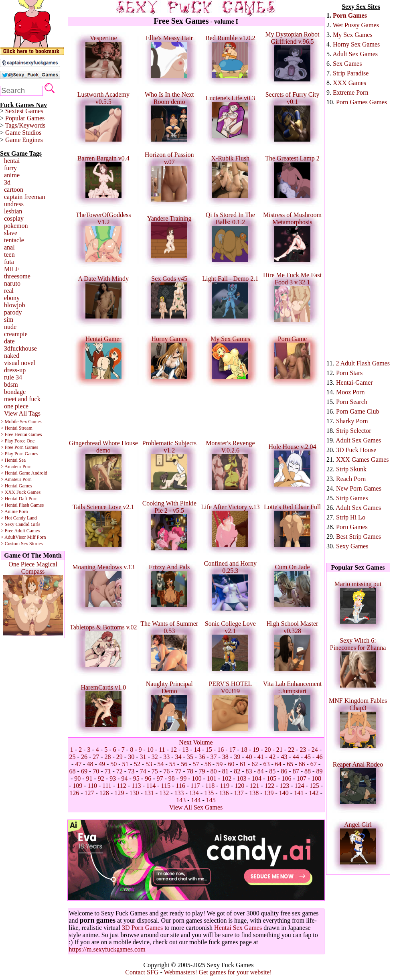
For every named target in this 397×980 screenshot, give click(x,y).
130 (134, 793)
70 (96, 771)
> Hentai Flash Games (22, 505)
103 (241, 778)
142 (314, 793)
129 (119, 793)
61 (243, 764)
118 (210, 786)
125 (314, 786)
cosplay (14, 218)
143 (181, 800)
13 (185, 750)
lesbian (13, 211)
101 (212, 778)
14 (197, 750)
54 (161, 764)
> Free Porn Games (19, 447)
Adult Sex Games (355, 54)
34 (178, 757)
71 (108, 771)
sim (9, 320)
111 (107, 786)
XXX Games (349, 83)
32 (155, 757)
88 (308, 771)
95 (136, 778)
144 (196, 800)
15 (209, 750)
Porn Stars (349, 373)
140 (284, 793)
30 (131, 757)
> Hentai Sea (13, 460)
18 (244, 750)
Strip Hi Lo (351, 517)
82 (237, 771)
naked (12, 356)
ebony (12, 298)
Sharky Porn (352, 421)
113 (136, 786)
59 (219, 764)
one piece (16, 406)
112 (121, 786)
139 (269, 793)
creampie (16, 334)
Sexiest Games (24, 111)
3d (7, 182)
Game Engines (24, 140)
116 (180, 786)
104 (257, 778)
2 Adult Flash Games (363, 363)
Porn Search (352, 402)
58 (208, 764)
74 (143, 771)
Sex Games (347, 64)
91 (89, 778)
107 (302, 778)
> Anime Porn (14, 511)
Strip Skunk (351, 469)
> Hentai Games (16, 486)
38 (225, 757)
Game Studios (23, 133)
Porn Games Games (362, 102)
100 (196, 778)
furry (10, 168)
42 (272, 757)
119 (224, 786)
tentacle (14, 240)
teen (9, 255)
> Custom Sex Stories (22, 544)
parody (13, 312)
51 (126, 764)
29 (120, 757)
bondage (15, 392)
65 (290, 764)
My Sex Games (353, 35)
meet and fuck (22, 399)
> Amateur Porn (16, 467)
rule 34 (13, 377)
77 (178, 771)
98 (172, 778)
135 (209, 793)
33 (166, 757)
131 (149, 793)
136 (224, 793)
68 (73, 771)
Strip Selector (354, 431)
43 (284, 757)
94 (125, 778)
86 (284, 771)
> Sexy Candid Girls (20, 524)
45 (308, 757)
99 (183, 778)
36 (202, 757)
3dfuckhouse (20, 348)
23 (303, 750)
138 (254, 793)
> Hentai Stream (17, 428)
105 (271, 778)
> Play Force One (18, 441)
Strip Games (352, 498)
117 (195, 786)
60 (231, 764)
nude (10, 327)
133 (179, 793)
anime (12, 175)
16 (221, 750)
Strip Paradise (351, 73)
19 (256, 750)
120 (239, 786)
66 (302, 764)
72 (120, 771)
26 (84, 757)
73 (131, 771)
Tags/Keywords (25, 125)
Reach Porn (351, 479)
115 (166, 786)
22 (291, 750)
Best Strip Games (359, 537)
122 (269, 786)
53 (149, 764)
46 (319, 757)
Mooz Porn (350, 392)
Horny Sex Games (356, 44)
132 (164, 793)
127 (89, 793)
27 (96, 757)
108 (316, 778)
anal (9, 247)
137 (239, 793)
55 (172, 764)
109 (77, 786)
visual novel (20, 363)
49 (102, 764)
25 (73, 757)
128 (104, 793)
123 (284, 786)
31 (143, 757)
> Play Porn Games (19, 454)
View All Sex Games (196, 807)
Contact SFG (142, 972)
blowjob (14, 305)
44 (296, 757)
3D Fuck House (356, 450)
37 (213, 757)
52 (137, 764)
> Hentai (9, 499)
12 (174, 750)
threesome (17, 276)
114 (151, 786)
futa (9, 262)
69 (84, 771)
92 (101, 778)
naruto (12, 283)
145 (211, 800)
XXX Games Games (363, 460)
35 (190, 757)
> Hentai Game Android (24, 473)
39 (237, 757)
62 (255, 764)
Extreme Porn (350, 92)
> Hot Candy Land (19, 518)
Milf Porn (36, 537)
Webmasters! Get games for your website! (218, 972)
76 (166, 771)
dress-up (15, 370)
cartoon (14, 190)
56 (184, 764)
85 (272, 771)
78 (190, 771)
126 (74, 793)
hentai (12, 161)
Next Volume (196, 742)
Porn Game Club (358, 411)
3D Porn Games (142, 928)
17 (233, 750)
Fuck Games (28, 492)
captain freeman (25, 197)
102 (227, 778)
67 (314, 764)
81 (225, 771)
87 (296, 771)
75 (155, 771)
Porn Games (350, 15)
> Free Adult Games (20, 531)
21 (280, 750)
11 (162, 750)
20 (268, 750)
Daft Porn (28, 499)
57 (196, 764)
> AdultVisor (13, 537)
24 (315, 750)
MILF (12, 269)
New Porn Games (359, 488)
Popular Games (25, 118)
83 (249, 771)
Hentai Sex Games (238, 928)
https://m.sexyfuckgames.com (107, 949)
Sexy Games (352, 546)
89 (319, 771)
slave (11, 233)
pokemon (16, 226)
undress (14, 204)
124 (300, 786)
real (9, 291)
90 (77, 778)
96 (148, 778)
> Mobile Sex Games (21, 422)
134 (194, 793)
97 (160, 778)
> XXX (8, 492)
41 (261, 757)
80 (213, 771)
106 (286, 778)
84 (261, 771)
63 (266, 764)
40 (249, 757)
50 (113, 764)
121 (255, 786)
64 (278, 764)
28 (108, 757)
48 (90, 764)
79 (202, 771)
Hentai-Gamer (354, 382)
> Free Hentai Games (21, 434)
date (9, 341)
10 (150, 750)
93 (113, 778)
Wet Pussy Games (356, 25)
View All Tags (22, 413)
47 (78, 764)
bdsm (11, 384)
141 (299, 793)
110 (92, 786)
